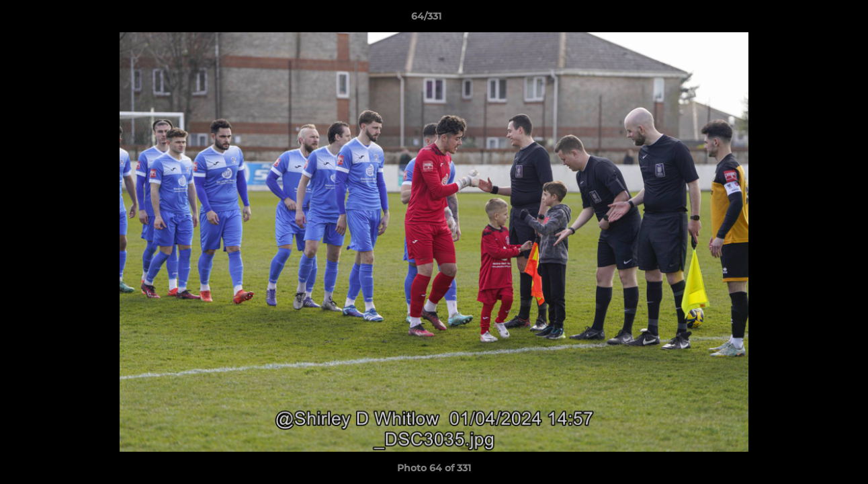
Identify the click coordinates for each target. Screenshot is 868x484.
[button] (812, 19)
